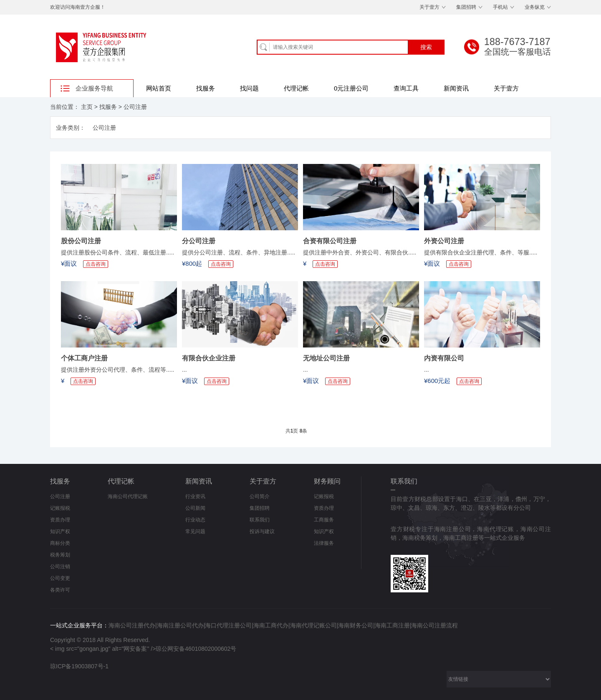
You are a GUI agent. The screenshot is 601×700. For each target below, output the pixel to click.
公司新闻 (195, 508)
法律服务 (324, 543)
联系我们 (260, 520)
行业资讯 (195, 496)
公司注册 (135, 107)
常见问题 (195, 531)
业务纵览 (535, 7)
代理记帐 (296, 88)
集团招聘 (466, 7)
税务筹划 (60, 555)
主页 (87, 107)
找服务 (206, 88)
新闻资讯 (456, 88)
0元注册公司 (351, 88)
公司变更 (60, 578)
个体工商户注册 (84, 358)
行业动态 (195, 520)
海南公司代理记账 (128, 496)
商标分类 (60, 543)
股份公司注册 (81, 241)
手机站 (500, 7)
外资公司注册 (444, 241)
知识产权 (60, 531)
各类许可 (60, 590)
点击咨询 (96, 264)
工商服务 (324, 520)
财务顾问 (327, 481)
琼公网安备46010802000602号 (196, 649)
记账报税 (60, 508)
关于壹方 (429, 7)
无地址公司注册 (326, 358)
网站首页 (159, 88)
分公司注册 (199, 241)
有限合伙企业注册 (209, 358)
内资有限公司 (444, 358)
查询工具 (406, 88)
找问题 (249, 88)
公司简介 (260, 496)
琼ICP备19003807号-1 (79, 666)
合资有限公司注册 (330, 241)
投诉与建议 (262, 531)
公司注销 (60, 567)
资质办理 (60, 520)
